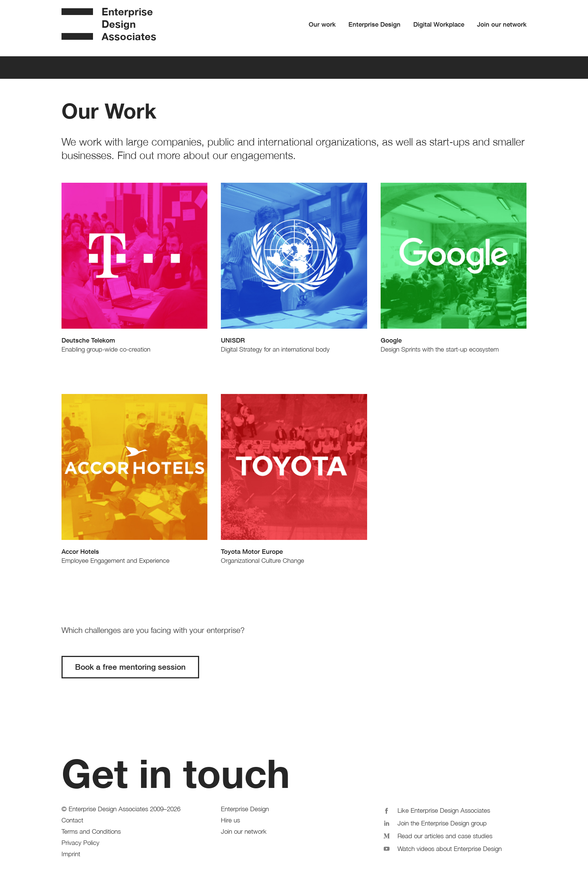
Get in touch (176, 773)
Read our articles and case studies (437, 835)
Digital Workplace (439, 24)
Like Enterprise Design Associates (436, 810)
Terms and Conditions (91, 831)
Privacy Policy (80, 843)
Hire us (230, 820)
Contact (72, 820)
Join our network (502, 24)
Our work (322, 24)
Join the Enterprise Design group (434, 822)
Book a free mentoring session (130, 667)
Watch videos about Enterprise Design (441, 848)
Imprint (71, 854)
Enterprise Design (374, 24)
